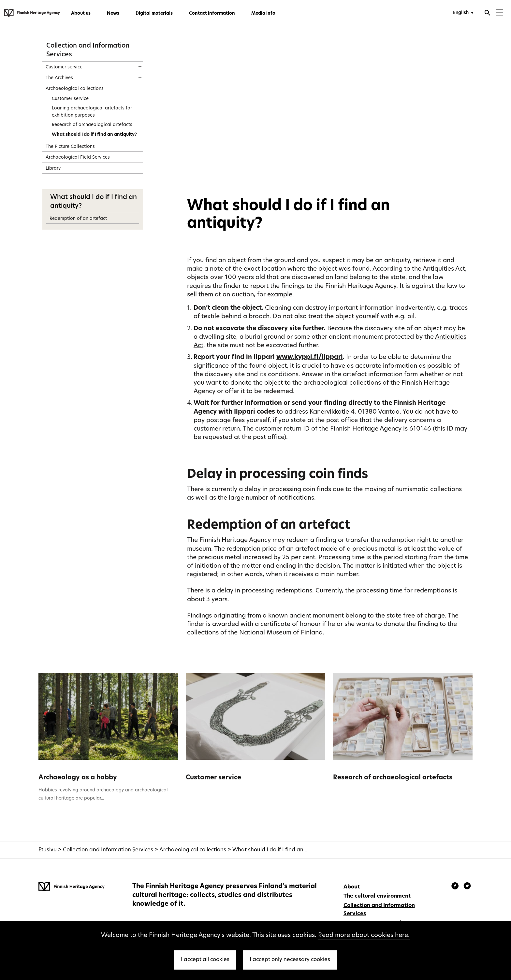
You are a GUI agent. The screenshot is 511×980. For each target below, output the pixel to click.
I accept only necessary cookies (290, 960)
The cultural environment (377, 896)
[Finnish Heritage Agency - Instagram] (467, 887)
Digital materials (154, 14)
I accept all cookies (205, 960)
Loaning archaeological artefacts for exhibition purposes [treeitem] (92, 112)
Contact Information (212, 14)
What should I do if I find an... (270, 850)
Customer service (213, 778)
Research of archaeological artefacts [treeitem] (92, 125)
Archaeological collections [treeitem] (75, 89)
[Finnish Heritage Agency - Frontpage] (32, 13)
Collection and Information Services (108, 850)
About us (81, 14)
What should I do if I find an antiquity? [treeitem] (94, 135)
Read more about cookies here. (364, 936)
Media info (263, 14)
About (352, 887)
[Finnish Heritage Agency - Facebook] (456, 887)
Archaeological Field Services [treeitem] (78, 157)
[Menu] (499, 14)
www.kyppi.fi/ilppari (310, 357)
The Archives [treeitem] (59, 78)
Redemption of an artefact (78, 219)
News (113, 14)
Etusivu (48, 850)
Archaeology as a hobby (78, 778)
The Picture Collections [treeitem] (70, 147)
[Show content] (134, 64)
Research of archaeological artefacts (393, 778)
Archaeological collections (193, 850)
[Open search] (488, 14)
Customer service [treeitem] (64, 67)
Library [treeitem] (53, 169)
